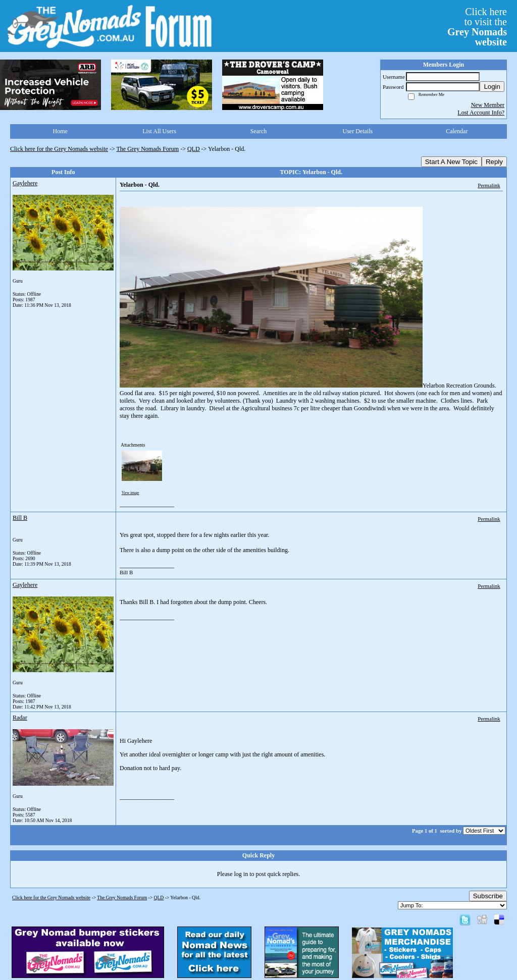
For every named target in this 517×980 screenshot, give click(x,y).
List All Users (159, 131)
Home (60, 131)
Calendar (457, 131)
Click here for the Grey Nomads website (59, 149)
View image (131, 493)
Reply (494, 162)
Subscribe (488, 896)
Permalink (489, 185)
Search (259, 131)
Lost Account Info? (481, 113)
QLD (194, 149)
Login (492, 87)
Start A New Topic (451, 162)
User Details (358, 131)
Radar (20, 718)
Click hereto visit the (477, 27)
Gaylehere (25, 183)
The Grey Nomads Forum (148, 149)
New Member (488, 105)
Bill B (20, 518)
